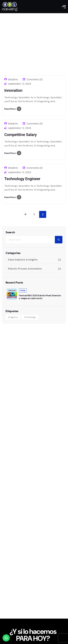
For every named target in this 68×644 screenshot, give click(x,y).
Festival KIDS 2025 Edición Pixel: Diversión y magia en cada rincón (40, 297)
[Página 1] (34, 214)
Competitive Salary (21, 135)
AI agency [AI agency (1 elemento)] (13, 317)
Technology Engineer (22, 179)
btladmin (13, 124)
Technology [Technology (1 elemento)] (30, 317)
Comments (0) (34, 124)
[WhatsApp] (6, 638)
